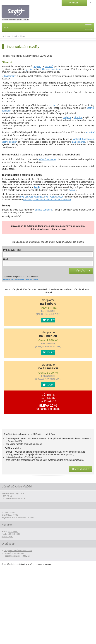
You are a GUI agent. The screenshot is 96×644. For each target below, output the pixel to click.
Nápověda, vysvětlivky (14, 553)
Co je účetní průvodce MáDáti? (18, 551)
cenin (52, 105)
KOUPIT (50, 320)
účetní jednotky (9, 142)
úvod (7, 27)
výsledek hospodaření (84, 139)
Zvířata (72, 190)
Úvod (14, 36)
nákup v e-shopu (50, 409)
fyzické (29, 69)
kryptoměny (10, 76)
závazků (49, 66)
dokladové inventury (50, 69)
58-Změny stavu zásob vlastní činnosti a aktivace (47, 200)
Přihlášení (74, 3)
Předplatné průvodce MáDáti (17, 556)
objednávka (79, 469)
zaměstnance (79, 142)
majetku (37, 66)
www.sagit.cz (7, 536)
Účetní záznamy (48, 159)
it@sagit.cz (13, 531)
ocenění (90, 132)
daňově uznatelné (44, 210)
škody (37, 187)
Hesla (23, 36)
